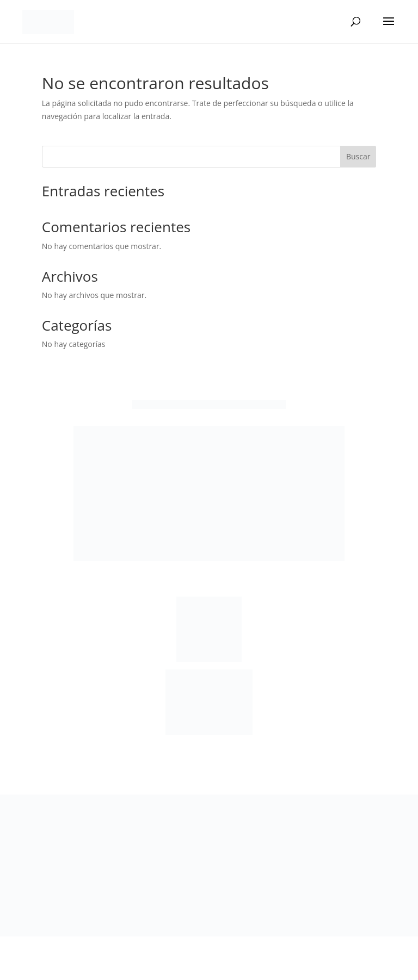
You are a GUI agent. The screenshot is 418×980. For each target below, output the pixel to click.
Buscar (358, 156)
